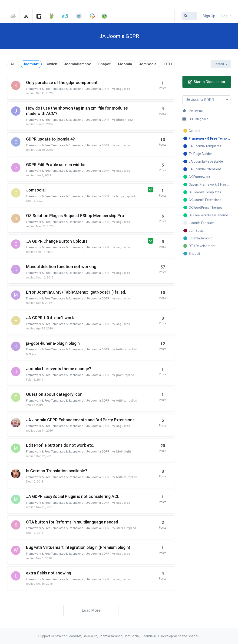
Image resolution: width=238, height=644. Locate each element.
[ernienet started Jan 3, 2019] (16, 423)
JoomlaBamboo (78, 64)
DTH (168, 64)
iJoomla (125, 64)
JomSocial (148, 64)
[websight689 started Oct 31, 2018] (16, 550)
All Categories (195, 119)
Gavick (51, 64)
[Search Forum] (189, 16)
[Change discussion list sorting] (221, 64)
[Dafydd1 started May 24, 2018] (16, 269)
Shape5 (105, 64)
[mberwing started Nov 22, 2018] (16, 499)
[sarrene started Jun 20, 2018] (16, 218)
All (13, 64)
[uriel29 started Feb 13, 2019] (16, 372)
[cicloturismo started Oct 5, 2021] (16, 142)
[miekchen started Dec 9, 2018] (16, 448)
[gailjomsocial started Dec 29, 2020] (16, 168)
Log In (226, 16)
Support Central (14, 16)
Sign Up (209, 16)
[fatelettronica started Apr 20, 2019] (16, 321)
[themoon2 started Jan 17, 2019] (16, 397)
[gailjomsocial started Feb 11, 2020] (16, 244)
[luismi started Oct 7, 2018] (16, 576)
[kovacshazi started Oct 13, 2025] (16, 85)
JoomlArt (31, 64)
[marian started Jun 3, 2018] (16, 295)
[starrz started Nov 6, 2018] (16, 525)
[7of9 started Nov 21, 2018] (16, 474)
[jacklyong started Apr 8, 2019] (16, 111)
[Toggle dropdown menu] (207, 100)
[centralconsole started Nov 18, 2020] (16, 193)
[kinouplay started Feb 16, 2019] (16, 346)
